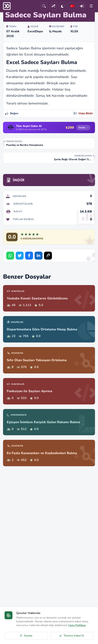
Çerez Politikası (77, 625)
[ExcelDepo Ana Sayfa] (7, 6)
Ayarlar (26, 636)
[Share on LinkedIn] (39, 256)
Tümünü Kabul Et (72, 636)
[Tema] (63, 6)
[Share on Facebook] (29, 256)
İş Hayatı (55, 31)
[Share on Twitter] (20, 256)
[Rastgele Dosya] (53, 6)
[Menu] (91, 6)
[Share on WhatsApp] (10, 256)
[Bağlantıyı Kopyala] (48, 256)
